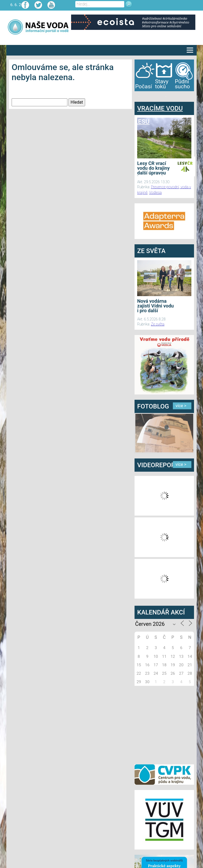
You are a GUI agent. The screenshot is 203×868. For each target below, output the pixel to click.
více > (181, 406)
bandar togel (139, 96)
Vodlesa (155, 192)
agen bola (166, 96)
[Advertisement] (168, 724)
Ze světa (158, 324)
